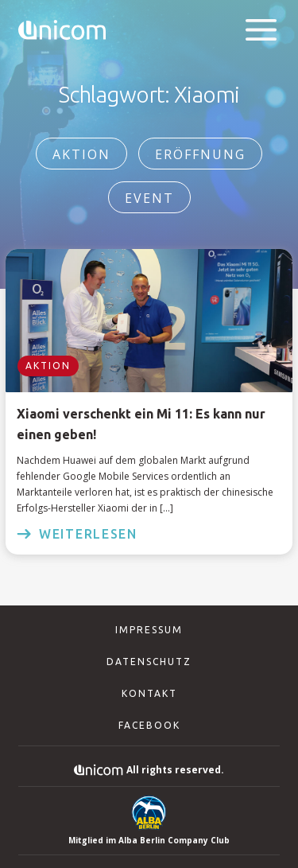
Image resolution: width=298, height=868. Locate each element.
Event (149, 198)
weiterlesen (77, 534)
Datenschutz (149, 662)
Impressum (149, 630)
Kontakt (149, 693)
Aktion (81, 154)
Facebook (149, 725)
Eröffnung (200, 154)
